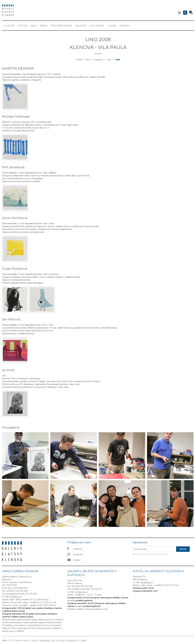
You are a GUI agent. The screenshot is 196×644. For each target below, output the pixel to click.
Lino (109, 60)
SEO (53, 640)
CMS (62, 640)
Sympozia (99, 60)
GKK (4, 640)
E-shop (112, 26)
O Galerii (9, 26)
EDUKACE (81, 26)
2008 (118, 60)
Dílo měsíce (97, 26)
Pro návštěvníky (62, 26)
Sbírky (44, 26)
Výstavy (23, 26)
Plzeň (84, 640)
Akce (34, 26)
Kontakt (125, 26)
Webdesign (45, 640)
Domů (79, 60)
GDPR (35, 640)
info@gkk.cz (16, 597)
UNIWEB (71, 640)
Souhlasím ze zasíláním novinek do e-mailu (152, 554)
